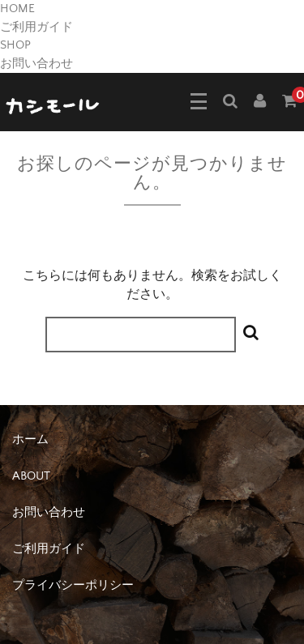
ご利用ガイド (36, 27)
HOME (17, 9)
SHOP (15, 45)
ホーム (30, 439)
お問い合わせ (36, 64)
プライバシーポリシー (73, 585)
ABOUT (31, 476)
